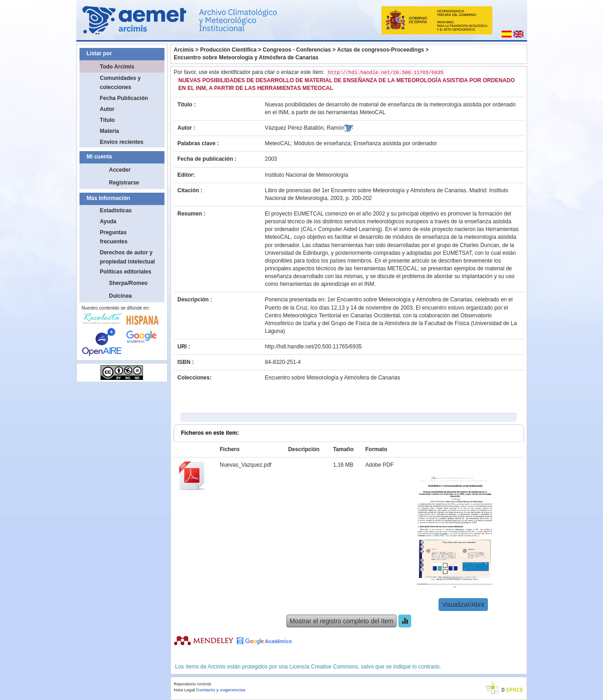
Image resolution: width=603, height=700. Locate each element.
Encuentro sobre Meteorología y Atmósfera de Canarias (246, 58)
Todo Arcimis (117, 67)
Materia (110, 131)
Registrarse (124, 183)
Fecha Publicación (124, 98)
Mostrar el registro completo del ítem (341, 621)
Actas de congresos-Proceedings (381, 50)
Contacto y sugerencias (221, 690)
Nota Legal (184, 690)
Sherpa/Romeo (129, 283)
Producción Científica (228, 50)
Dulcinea (121, 296)
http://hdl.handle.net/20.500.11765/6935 (313, 347)
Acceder (120, 170)
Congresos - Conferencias (297, 50)
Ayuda (108, 221)
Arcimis (184, 50)
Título (108, 120)
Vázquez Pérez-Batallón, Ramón (305, 128)
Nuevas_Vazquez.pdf (246, 465)
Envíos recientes (122, 142)
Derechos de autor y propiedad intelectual (128, 257)
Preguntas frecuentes (114, 237)
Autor (107, 109)
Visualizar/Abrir (463, 605)
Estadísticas (116, 211)
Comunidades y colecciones (120, 83)
